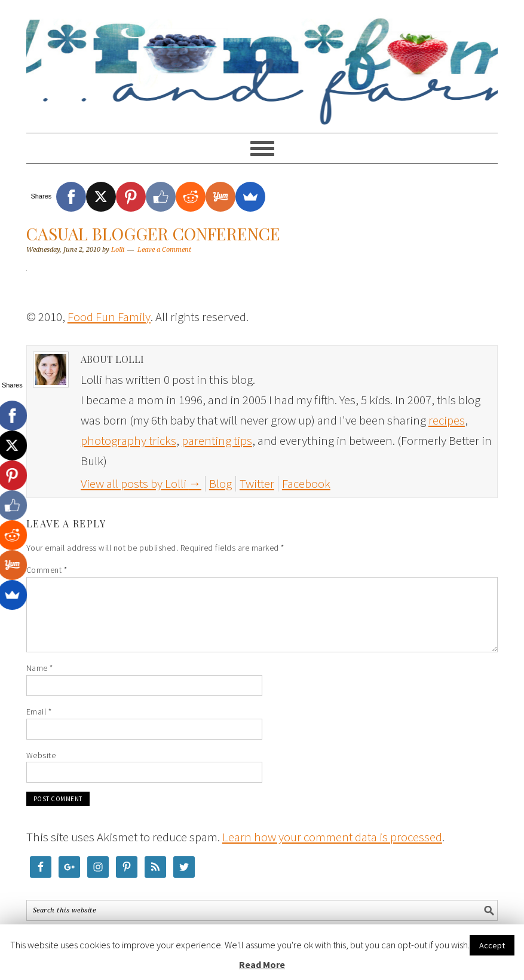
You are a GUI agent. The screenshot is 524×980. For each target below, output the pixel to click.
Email (39, 712)
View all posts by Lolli (141, 483)
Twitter (257, 483)
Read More (262, 964)
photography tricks (128, 440)
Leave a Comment (164, 250)
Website (41, 755)
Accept (492, 945)
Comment (47, 570)
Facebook (306, 483)
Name (40, 668)
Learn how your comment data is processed (332, 837)
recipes (447, 420)
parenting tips (217, 440)
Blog (220, 483)
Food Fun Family (262, 61)
